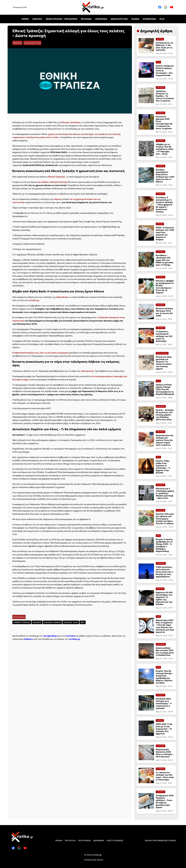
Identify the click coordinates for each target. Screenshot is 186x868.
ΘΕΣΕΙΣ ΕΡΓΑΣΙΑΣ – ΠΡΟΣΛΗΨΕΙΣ (62, 19)
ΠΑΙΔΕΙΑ (135, 19)
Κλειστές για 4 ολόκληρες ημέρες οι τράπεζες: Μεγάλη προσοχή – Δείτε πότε (165, 493)
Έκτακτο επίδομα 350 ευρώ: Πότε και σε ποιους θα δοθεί (164, 312)
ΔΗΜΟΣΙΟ (37, 19)
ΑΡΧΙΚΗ (25, 19)
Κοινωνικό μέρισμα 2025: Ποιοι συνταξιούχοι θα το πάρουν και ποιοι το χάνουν (164, 123)
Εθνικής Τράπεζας (71, 122)
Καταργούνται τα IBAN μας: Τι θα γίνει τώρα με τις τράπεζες (164, 46)
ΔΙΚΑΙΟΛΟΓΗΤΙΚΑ (119, 19)
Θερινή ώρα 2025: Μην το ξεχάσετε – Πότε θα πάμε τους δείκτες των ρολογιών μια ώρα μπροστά (165, 626)
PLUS (162, 19)
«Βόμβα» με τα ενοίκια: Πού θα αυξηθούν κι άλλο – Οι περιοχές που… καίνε (165, 149)
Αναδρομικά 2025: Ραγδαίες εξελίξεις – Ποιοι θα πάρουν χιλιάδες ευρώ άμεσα (165, 801)
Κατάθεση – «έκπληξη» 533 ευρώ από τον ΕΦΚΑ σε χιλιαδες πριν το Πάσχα (165, 260)
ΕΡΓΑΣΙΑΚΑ (86, 19)
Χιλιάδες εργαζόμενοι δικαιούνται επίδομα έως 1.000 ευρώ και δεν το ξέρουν (165, 176)
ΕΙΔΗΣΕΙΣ (37, 622)
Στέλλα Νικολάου (19, 617)
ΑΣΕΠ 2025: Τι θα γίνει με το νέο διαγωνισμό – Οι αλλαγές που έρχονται (164, 729)
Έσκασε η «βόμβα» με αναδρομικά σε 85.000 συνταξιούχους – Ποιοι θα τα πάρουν (165, 287)
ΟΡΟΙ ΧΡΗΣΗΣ (84, 840)
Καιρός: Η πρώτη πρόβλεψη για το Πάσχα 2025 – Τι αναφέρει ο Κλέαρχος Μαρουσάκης (164, 545)
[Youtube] (172, 7)
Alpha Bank (62, 297)
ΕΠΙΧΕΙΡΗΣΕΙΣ (149, 19)
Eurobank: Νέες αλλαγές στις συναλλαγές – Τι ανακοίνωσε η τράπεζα (164, 703)
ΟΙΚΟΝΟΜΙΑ (101, 19)
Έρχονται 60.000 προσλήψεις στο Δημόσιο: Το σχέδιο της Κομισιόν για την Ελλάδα (164, 598)
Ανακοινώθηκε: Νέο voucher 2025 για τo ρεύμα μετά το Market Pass (165, 652)
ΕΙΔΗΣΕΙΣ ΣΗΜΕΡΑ (52, 622)
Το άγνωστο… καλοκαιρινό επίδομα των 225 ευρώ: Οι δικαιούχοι (164, 336)
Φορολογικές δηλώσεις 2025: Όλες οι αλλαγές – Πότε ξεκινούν (165, 753)
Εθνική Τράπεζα (56, 177)
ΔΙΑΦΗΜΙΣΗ (99, 840)
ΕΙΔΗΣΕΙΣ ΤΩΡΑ (71, 622)
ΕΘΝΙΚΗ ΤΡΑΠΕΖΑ (22, 622)
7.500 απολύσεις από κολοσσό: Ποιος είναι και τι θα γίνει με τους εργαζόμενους (164, 572)
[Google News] (166, 7)
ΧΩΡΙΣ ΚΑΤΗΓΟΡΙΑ (162, 353)
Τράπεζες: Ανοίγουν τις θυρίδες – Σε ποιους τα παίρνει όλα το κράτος (165, 96)
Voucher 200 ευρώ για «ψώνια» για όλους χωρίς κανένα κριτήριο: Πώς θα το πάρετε (165, 519)
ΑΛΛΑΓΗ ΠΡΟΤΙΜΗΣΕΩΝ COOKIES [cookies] (160, 840)
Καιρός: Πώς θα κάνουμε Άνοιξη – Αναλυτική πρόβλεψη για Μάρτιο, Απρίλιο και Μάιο (164, 677)
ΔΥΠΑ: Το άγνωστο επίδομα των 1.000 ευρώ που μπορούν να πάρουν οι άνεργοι (165, 234)
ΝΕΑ (83, 622)
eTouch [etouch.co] (100, 860)
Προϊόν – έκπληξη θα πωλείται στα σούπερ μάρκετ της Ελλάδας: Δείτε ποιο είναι (165, 415)
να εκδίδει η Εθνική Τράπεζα (53, 182)
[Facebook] (160, 7)
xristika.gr (34, 300)
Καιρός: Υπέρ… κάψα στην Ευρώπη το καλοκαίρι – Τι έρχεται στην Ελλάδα (163, 467)
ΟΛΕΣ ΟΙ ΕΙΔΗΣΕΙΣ (115, 840)
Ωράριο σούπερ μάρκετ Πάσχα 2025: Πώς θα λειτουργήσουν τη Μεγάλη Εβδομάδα (165, 389)
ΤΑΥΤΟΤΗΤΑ (70, 840)
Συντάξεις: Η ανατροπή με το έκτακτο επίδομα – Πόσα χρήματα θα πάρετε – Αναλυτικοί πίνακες (164, 205)
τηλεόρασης (87, 371)
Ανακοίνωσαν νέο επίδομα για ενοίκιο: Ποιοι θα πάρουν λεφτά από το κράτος (165, 440)
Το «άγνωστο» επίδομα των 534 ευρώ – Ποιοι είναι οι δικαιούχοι (165, 776)
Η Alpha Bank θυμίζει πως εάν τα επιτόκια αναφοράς (41, 353)
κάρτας (58, 199)
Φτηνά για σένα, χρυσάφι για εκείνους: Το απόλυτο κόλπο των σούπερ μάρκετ (164, 363)
